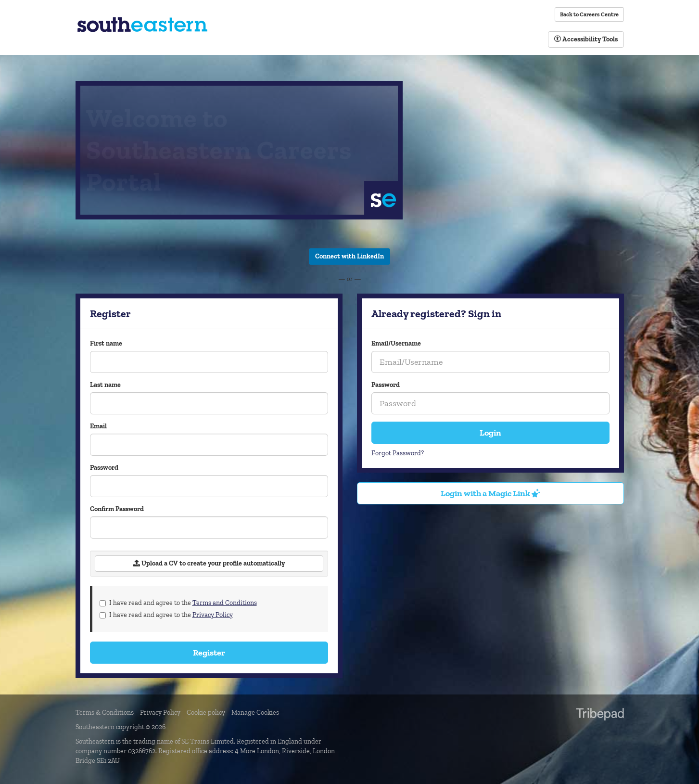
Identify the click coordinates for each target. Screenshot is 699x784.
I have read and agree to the (178, 603)
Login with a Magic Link (490, 493)
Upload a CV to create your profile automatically (209, 563)
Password (386, 385)
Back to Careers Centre (589, 14)
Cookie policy (206, 713)
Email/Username (396, 343)
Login (490, 433)
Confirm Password (117, 509)
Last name (105, 385)
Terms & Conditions (105, 713)
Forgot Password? (398, 453)
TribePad (600, 715)
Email (98, 426)
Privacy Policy (213, 615)
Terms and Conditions (225, 603)
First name (106, 343)
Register (209, 653)
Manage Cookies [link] (255, 713)
